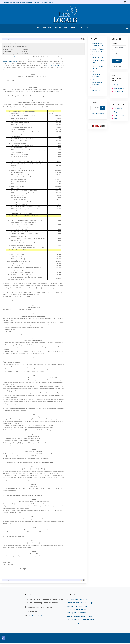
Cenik (116, 122)
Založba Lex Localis (62, 28)
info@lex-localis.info (35, 617)
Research (89, 28)
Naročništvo (118, 111)
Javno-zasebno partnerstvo (77, 624)
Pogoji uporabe (119, 115)
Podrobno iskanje (11, 118)
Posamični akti (119, 94)
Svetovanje (48, 28)
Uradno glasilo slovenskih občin (78, 600)
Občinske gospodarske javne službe (10, 78)
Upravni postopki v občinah (76, 614)
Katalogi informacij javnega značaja (12, 52)
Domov (38, 28)
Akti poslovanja (119, 91)
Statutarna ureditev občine (76, 610)
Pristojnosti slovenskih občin (77, 607)
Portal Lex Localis (120, 118)
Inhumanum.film (77, 28)
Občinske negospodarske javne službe (11, 86)
